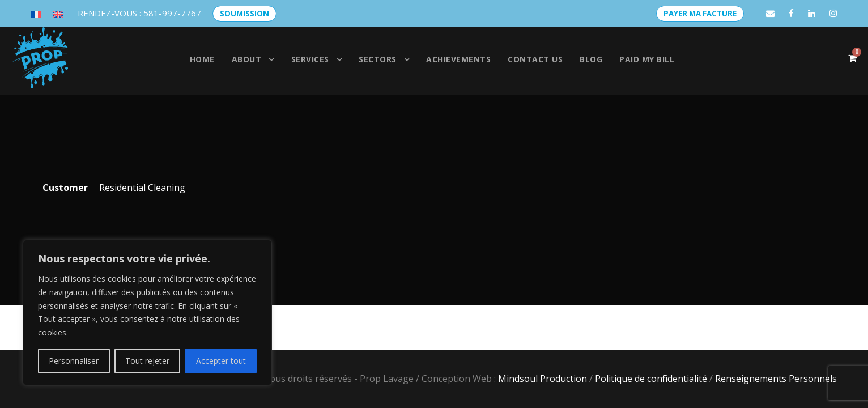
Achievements (458, 59)
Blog (591, 59)
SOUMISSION (244, 14)
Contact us (535, 59)
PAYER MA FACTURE (700, 14)
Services (310, 59)
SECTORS (378, 59)
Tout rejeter (147, 361)
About (247, 59)
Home (202, 59)
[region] (147, 313)
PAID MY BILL (647, 59)
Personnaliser (74, 361)
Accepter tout (221, 361)
